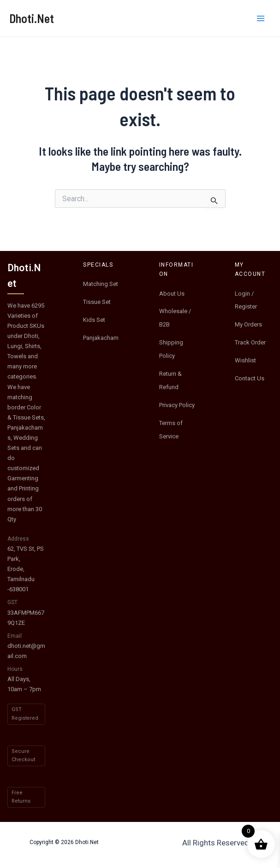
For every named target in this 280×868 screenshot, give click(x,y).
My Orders (248, 324)
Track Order (250, 342)
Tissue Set (97, 302)
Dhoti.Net (32, 18)
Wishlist (245, 360)
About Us (172, 294)
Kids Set (94, 320)
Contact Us (250, 378)
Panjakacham (101, 338)
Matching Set (101, 284)
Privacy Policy (177, 405)
